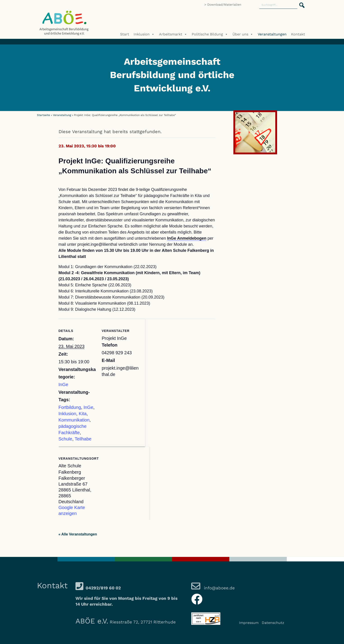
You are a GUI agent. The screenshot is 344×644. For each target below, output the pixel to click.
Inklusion (144, 34)
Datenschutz (273, 623)
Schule (65, 439)
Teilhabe (83, 439)
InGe (63, 385)
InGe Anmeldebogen (187, 238)
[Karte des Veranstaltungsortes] (126, 478)
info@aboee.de (219, 588)
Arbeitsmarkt (173, 34)
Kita (83, 414)
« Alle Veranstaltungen (78, 534)
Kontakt (298, 34)
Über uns (243, 34)
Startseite (43, 115)
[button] (301, 3)
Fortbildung (70, 407)
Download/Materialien (224, 5)
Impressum (249, 623)
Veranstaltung (62, 115)
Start (125, 34)
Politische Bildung (210, 34)
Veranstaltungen (272, 34)
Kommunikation (74, 420)
